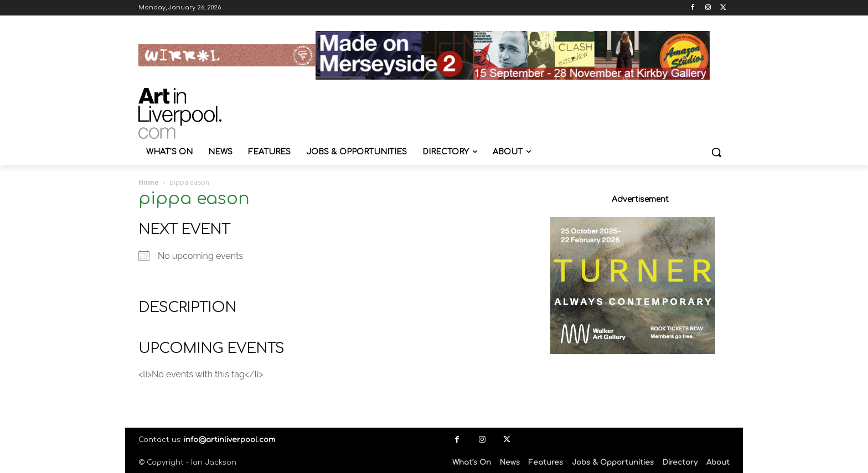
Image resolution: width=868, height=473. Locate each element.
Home (149, 182)
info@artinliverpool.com (229, 440)
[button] (716, 152)
